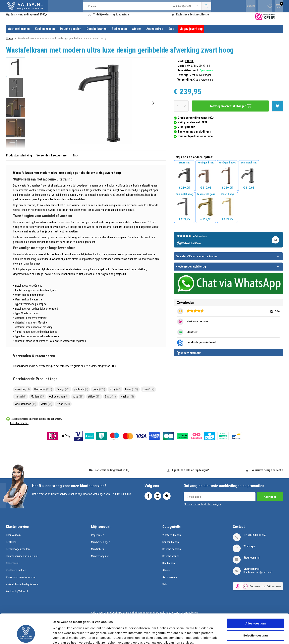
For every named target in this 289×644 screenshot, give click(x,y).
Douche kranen (97, 32)
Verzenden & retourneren (52, 158)
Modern (38, 400)
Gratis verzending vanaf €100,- (29, 17)
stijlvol (94, 400)
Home (9, 41)
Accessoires (155, 32)
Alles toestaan (255, 601)
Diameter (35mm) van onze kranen (197, 259)
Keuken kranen (45, 32)
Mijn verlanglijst (100, 559)
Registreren (98, 538)
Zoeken (207, 6)
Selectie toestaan (256, 613)
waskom (127, 400)
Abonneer (270, 500)
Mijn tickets (98, 552)
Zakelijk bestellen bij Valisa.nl (23, 587)
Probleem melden (16, 573)
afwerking (22, 392)
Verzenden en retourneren (21, 580)
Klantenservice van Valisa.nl (22, 559)
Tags (76, 158)
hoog (115, 392)
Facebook (148, 498)
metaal (21, 400)
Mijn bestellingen (101, 545)
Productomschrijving (19, 158)
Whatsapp (249, 549)
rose (78, 400)
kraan (132, 392)
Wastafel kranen (19, 32)
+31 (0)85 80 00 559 (255, 538)
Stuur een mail (252, 561)
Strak (110, 400)
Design (63, 392)
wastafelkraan (25, 407)
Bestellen (11, 545)
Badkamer (43, 392)
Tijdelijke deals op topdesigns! (112, 17)
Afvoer (137, 32)
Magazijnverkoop (191, 32)
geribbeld (81, 392)
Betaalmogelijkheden (18, 552)
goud (99, 392)
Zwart (63, 407)
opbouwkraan (59, 400)
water (46, 407)
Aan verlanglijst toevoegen (277, 108)
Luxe (148, 392)
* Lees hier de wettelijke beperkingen (202, 507)
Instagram (158, 498)
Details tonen (217, 636)
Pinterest (167, 498)
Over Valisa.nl (14, 538)
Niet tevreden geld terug (191, 269)
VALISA (189, 64)
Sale (171, 32)
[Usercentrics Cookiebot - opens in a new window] (26, 636)
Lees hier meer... (19, 426)
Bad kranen (119, 32)
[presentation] (154, 106)
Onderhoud (12, 566)
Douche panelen (71, 32)
